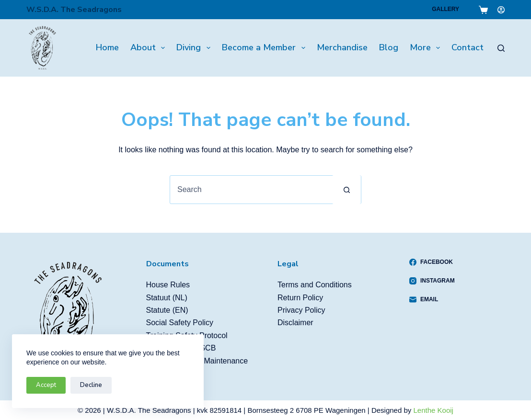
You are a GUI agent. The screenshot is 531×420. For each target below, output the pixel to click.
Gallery (445, 9)
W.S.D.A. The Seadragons (74, 10)
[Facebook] (432, 262)
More (427, 48)
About (150, 48)
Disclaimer (295, 323)
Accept (46, 385)
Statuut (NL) (167, 298)
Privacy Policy (301, 310)
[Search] (501, 48)
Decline (91, 385)
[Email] (432, 299)
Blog (389, 47)
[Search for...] (251, 190)
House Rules (168, 285)
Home (107, 47)
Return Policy (300, 298)
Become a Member (265, 48)
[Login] (501, 10)
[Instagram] (432, 281)
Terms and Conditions (315, 285)
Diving (195, 48)
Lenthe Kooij (433, 410)
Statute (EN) (167, 310)
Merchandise (342, 47)
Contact (468, 47)
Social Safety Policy (180, 323)
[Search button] (346, 190)
